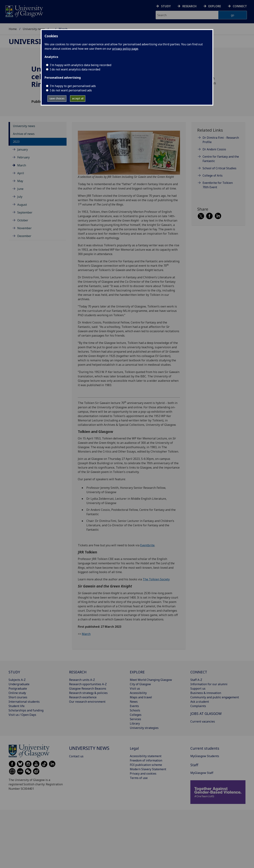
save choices (57, 98)
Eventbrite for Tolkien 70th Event (218, 185)
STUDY (14, 672)
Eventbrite (147, 545)
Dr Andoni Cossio (214, 149)
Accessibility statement (146, 756)
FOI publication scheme (146, 765)
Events (134, 706)
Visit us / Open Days (22, 715)
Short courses (18, 697)
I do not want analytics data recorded (75, 69)
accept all (78, 98)
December (24, 236)
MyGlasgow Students (205, 756)
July (20, 197)
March (22, 165)
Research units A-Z (82, 680)
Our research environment (87, 702)
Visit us (135, 689)
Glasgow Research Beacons (88, 689)
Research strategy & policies (88, 693)
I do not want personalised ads (71, 90)
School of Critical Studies (219, 168)
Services (135, 719)
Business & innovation (206, 693)
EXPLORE (137, 672)
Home (13, 29)
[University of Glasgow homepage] (24, 11)
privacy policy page (125, 49)
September (25, 212)
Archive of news (24, 134)
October (23, 220)
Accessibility (138, 693)
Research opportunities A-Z (88, 684)
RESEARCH (78, 672)
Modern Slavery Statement (148, 769)
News (134, 702)
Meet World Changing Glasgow (151, 680)
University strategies (144, 728)
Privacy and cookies (143, 774)
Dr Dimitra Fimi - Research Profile (221, 140)
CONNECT (199, 672)
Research (189, 6)
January (23, 149)
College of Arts (213, 175)
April (21, 173)
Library (135, 723)
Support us (198, 689)
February (23, 157)
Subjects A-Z (17, 680)
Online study (17, 693)
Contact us (76, 756)
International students (24, 702)
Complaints (198, 706)
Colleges (136, 715)
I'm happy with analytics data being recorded (81, 65)
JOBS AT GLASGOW (206, 714)
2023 (16, 142)
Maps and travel (141, 697)
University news (34, 29)
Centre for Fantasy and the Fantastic (221, 159)
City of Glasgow (140, 684)
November (24, 228)
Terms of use (139, 778)
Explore (215, 6)
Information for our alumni (209, 684)
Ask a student (200, 702)
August (22, 205)
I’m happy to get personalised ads (73, 86)
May (20, 181)
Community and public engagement (215, 697)
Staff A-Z (196, 680)
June (20, 189)
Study (166, 6)
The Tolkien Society (156, 579)
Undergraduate (19, 684)
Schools (135, 710)
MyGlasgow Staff (202, 773)
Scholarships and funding (26, 710)
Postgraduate (18, 689)
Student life (17, 706)
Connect (240, 6)
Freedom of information (146, 760)
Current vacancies (203, 721)
